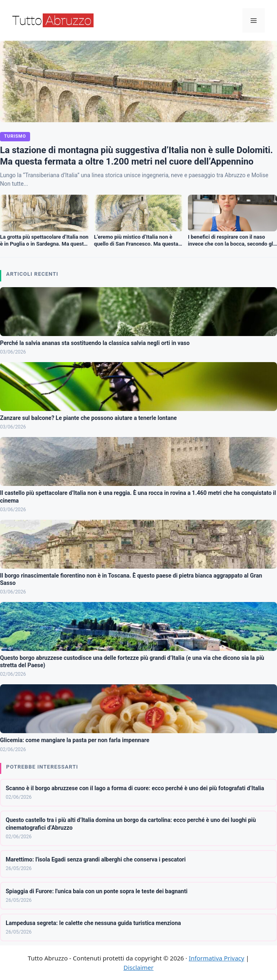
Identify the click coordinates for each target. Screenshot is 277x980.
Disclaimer (138, 967)
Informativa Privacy (216, 958)
